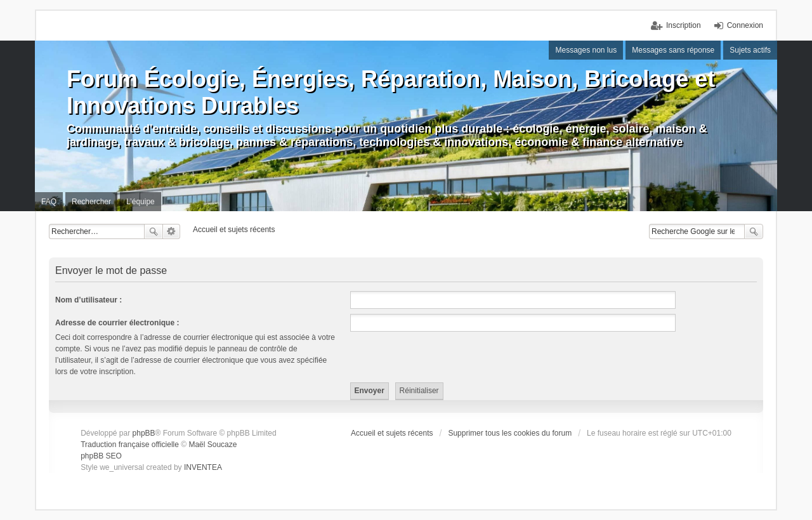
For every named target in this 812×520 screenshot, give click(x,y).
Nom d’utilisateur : (88, 300)
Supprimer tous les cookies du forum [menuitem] (510, 433)
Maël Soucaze (213, 445)
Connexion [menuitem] (745, 25)
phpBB (144, 433)
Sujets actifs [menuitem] (750, 50)
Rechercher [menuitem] (91, 202)
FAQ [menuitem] (49, 202)
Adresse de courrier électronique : (117, 323)
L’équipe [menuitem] (141, 202)
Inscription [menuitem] (684, 25)
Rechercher (154, 231)
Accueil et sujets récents (392, 433)
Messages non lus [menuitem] (586, 50)
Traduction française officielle (130, 445)
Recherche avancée (172, 231)
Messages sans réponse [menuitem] (673, 50)
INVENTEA (203, 467)
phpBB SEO (101, 456)
